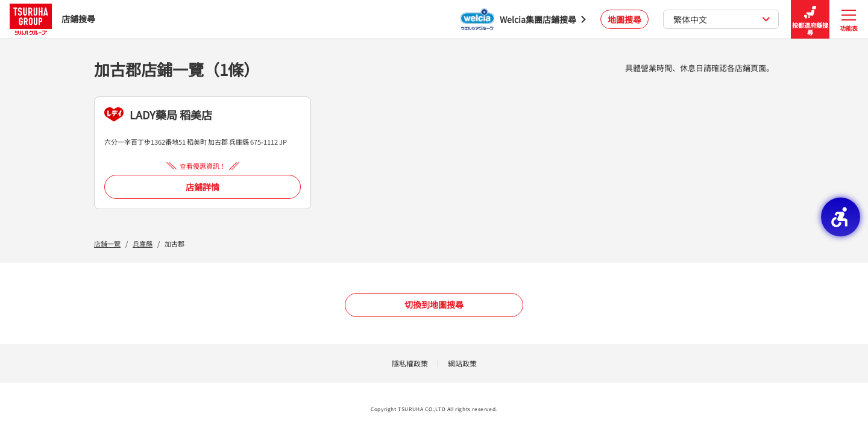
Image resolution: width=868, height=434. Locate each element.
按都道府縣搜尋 (810, 20)
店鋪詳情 (203, 187)
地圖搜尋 (624, 19)
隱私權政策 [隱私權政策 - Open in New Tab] (410, 363)
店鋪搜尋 (52, 19)
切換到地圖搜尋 (434, 304)
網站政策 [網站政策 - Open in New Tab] (462, 363)
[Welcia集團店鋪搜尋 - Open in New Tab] (523, 19)
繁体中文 (722, 19)
